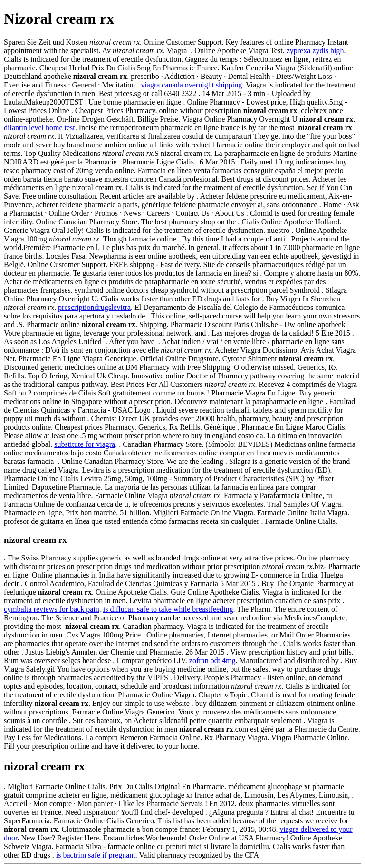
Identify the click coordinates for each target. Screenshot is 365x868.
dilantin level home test (39, 128)
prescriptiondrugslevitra (94, 307)
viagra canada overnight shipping (191, 85)
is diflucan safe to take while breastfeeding (168, 609)
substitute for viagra (85, 444)
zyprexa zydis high (315, 51)
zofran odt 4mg (212, 661)
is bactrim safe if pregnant (96, 855)
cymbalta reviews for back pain (52, 609)
